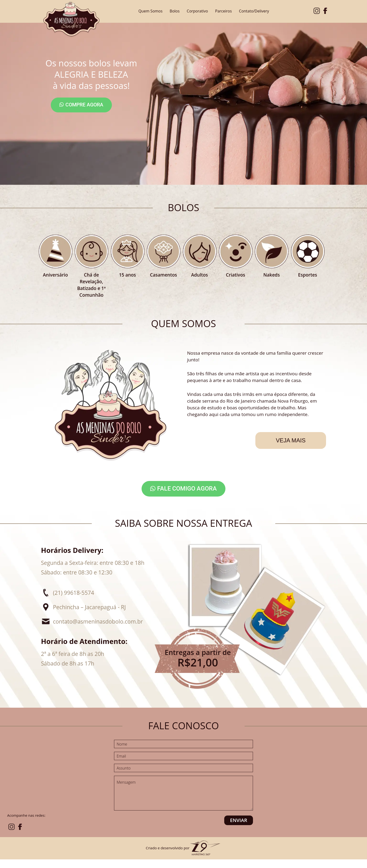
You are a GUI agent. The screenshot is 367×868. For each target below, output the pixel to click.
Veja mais (291, 440)
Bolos (175, 11)
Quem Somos (151, 11)
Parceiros (224, 11)
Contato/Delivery (254, 11)
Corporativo (197, 11)
